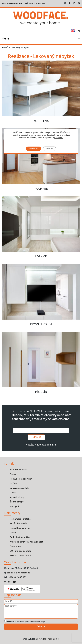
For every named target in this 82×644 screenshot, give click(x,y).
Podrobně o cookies (20, 537)
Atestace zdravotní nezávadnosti (27, 542)
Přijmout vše (34, 149)
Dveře (13, 493)
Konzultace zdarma (20, 528)
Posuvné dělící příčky (21, 479)
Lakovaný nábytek (19, 488)
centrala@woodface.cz (15, 3)
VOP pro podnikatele (20, 556)
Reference (15, 546)
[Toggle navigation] (5, 39)
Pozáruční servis (19, 524)
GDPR (13, 533)
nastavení (59, 138)
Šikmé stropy (17, 502)
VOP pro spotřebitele (21, 551)
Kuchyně (14, 506)
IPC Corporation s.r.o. (48, 639)
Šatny (13, 474)
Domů (5, 48)
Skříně (13, 483)
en (75, 31)
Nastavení (49, 149)
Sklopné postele (18, 470)
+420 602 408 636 (37, 3)
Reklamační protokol (21, 519)
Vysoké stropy (17, 497)
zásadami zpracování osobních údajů (31, 622)
